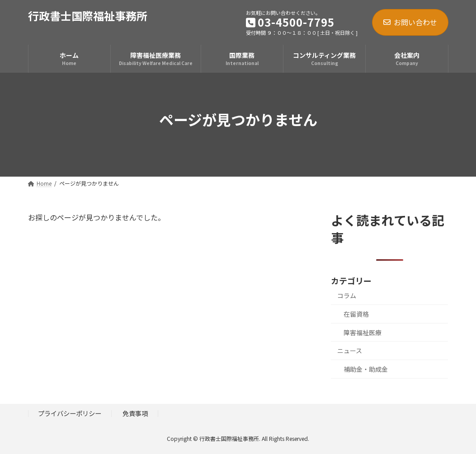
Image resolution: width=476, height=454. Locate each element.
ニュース (350, 351)
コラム (347, 295)
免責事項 (135, 413)
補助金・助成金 (366, 369)
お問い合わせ (410, 22)
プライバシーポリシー (70, 413)
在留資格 (356, 314)
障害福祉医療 (363, 332)
